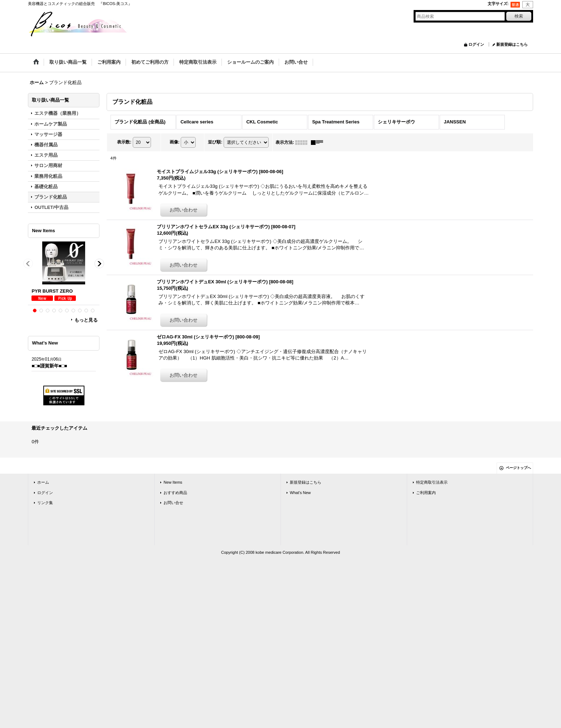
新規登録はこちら (512, 44)
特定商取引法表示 (432, 482)
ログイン (476, 44)
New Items (173, 482)
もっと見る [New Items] (86, 320)
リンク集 (45, 503)
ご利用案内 (426, 493)
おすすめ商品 (175, 493)
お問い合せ (173, 503)
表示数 (124, 142)
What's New (300, 493)
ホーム (43, 482)
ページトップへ (518, 468)
